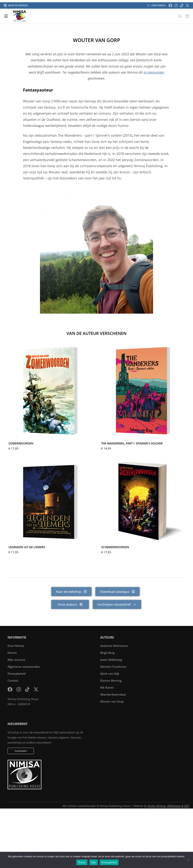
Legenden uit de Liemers (27, 547)
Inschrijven (21, 751)
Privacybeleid (109, 862)
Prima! (82, 862)
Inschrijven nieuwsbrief (117, 604)
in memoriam (154, 72)
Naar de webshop (71, 592)
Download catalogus (118, 592)
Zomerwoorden (21, 443)
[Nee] (188, 860)
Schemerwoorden (115, 547)
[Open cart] (187, 16)
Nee (94, 862)
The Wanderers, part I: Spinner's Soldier (132, 443)
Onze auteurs (70, 604)
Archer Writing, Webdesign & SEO (168, 806)
